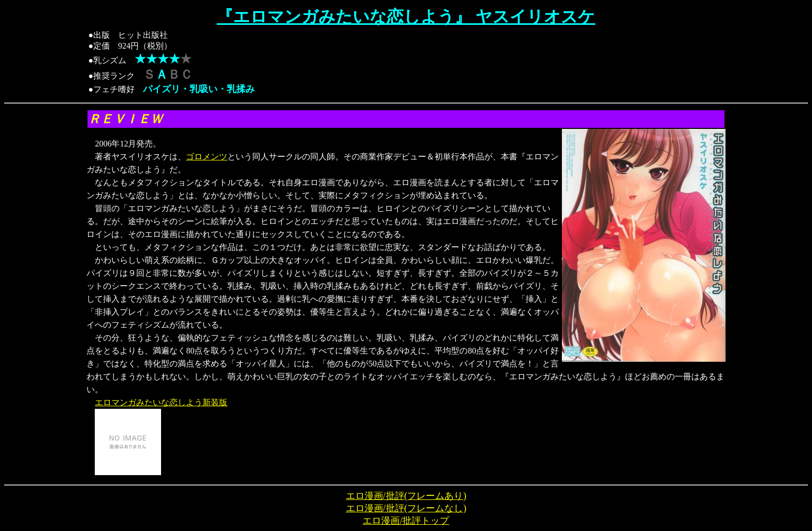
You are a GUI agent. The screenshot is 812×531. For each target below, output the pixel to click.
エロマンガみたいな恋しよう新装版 (161, 402)
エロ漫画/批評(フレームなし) (406, 508)
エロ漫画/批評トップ (406, 521)
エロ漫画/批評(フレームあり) (406, 496)
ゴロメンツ (207, 157)
